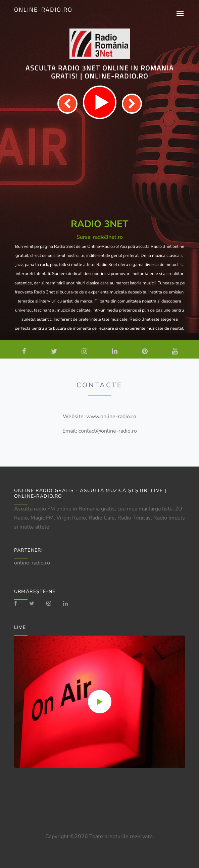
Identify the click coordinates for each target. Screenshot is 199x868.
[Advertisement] (100, 169)
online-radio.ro (32, 563)
